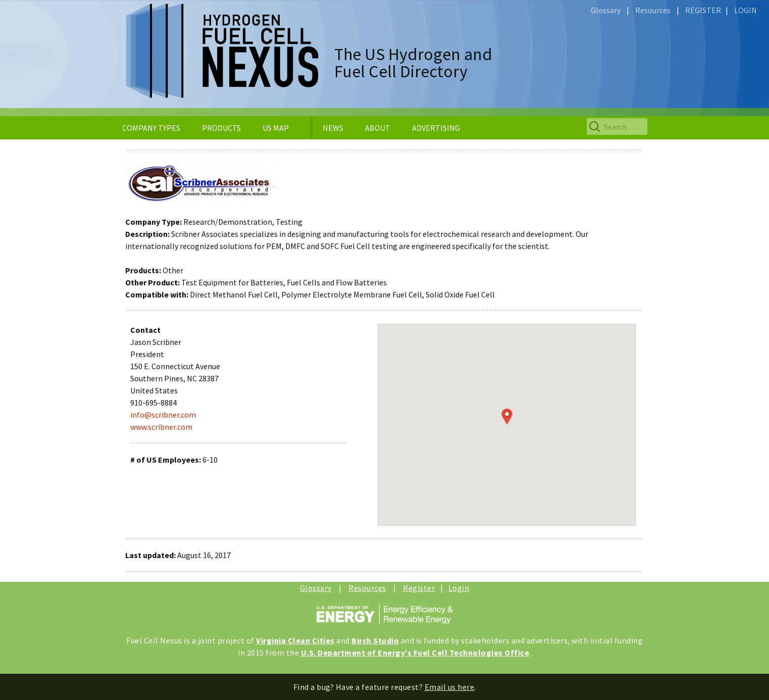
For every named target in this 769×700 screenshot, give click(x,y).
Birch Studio (375, 640)
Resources (653, 10)
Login (459, 588)
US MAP (276, 128)
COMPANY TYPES (151, 128)
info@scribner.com (163, 415)
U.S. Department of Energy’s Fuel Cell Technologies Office (415, 653)
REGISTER (703, 10)
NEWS (333, 128)
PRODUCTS (221, 128)
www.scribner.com (161, 427)
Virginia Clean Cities (295, 640)
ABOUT (378, 128)
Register (419, 588)
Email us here (450, 687)
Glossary (606, 10)
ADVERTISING (436, 128)
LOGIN (746, 10)
